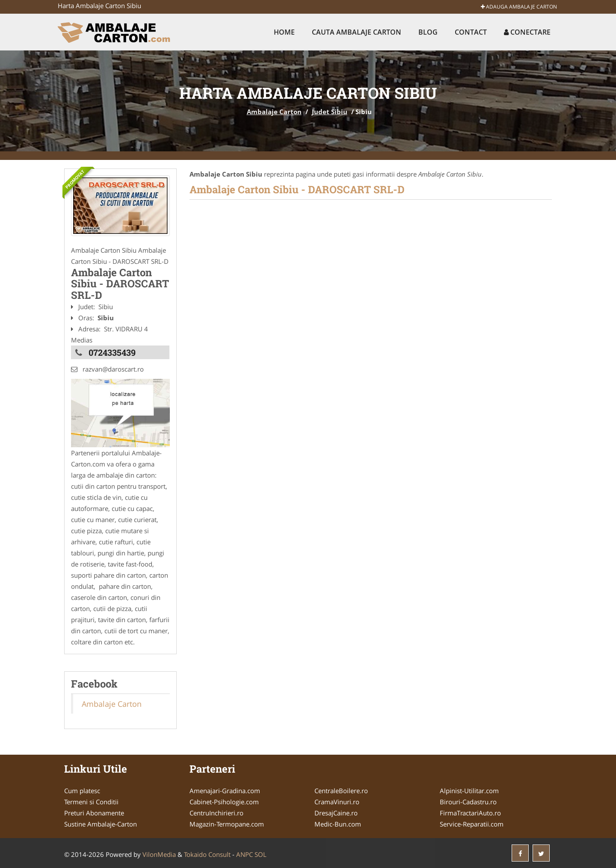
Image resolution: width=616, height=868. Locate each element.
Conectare (527, 32)
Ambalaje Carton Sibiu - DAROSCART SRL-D (297, 189)
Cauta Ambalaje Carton (357, 32)
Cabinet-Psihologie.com (224, 802)
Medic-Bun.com (338, 824)
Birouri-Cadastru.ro (468, 802)
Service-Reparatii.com (472, 824)
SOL (261, 854)
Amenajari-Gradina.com (225, 791)
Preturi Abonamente (94, 813)
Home (284, 32)
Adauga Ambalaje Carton (519, 7)
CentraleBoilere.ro (341, 791)
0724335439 (112, 352)
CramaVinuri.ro (337, 802)
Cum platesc (82, 791)
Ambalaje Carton (274, 112)
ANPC (244, 854)
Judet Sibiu (330, 112)
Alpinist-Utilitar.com (469, 791)
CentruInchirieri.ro (216, 813)
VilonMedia (159, 854)
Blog (428, 32)
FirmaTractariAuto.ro (470, 813)
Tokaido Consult (207, 854)
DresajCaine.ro (336, 813)
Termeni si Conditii (91, 802)
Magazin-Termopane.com (227, 824)
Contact (471, 32)
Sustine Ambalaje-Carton (101, 824)
